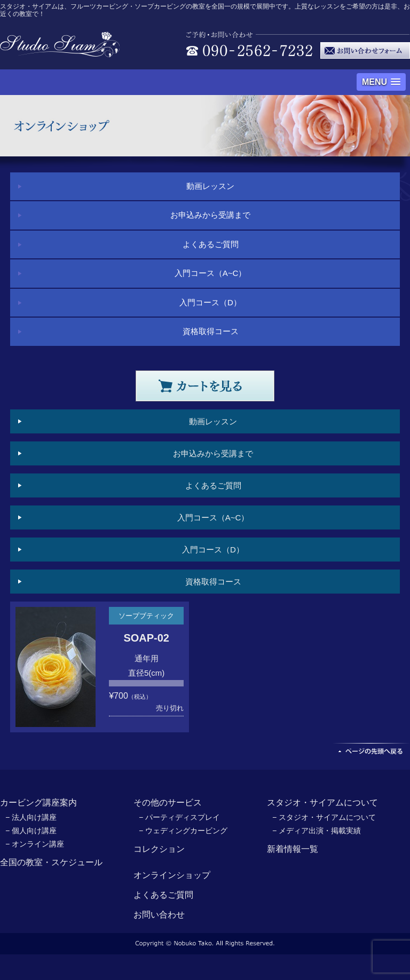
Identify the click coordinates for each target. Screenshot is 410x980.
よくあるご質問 (211, 244)
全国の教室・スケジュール (51, 862)
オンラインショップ (172, 875)
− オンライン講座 (35, 844)
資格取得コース (211, 331)
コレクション (159, 849)
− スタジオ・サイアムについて (324, 817)
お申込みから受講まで (210, 215)
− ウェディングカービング (183, 831)
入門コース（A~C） (211, 273)
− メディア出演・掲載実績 (317, 831)
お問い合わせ (159, 915)
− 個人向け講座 (31, 831)
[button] (381, 82)
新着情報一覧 (293, 849)
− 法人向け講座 (31, 817)
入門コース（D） (210, 302)
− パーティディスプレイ (179, 817)
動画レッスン (210, 186)
